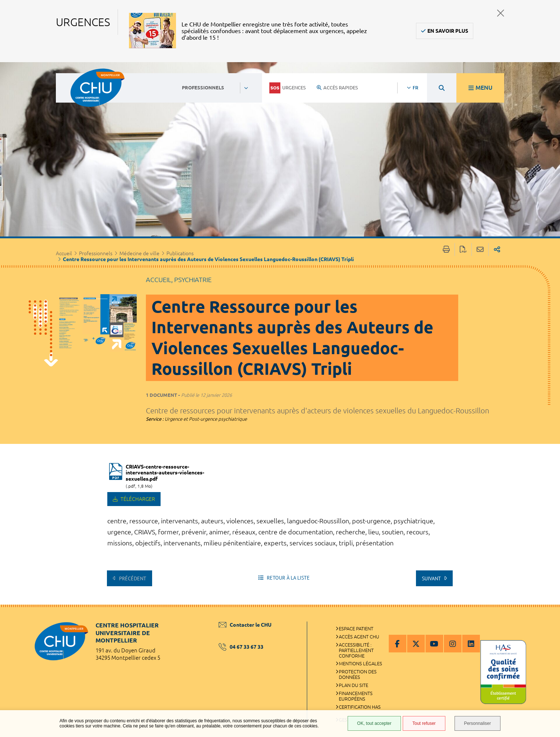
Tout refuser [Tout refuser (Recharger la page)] (424, 723)
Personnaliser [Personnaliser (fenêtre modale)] (478, 723)
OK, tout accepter (374, 723)
